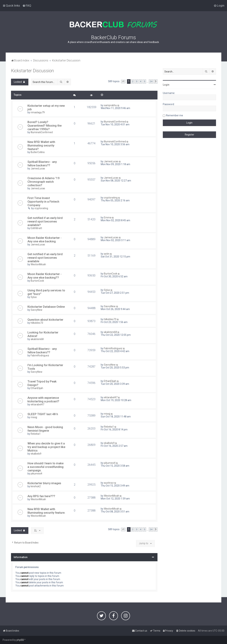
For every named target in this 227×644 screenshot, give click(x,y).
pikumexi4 (36, 474)
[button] (123, 81)
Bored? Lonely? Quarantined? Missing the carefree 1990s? (45, 126)
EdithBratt (36, 228)
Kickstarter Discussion (32, 71)
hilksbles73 (37, 323)
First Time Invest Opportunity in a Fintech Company (43, 202)
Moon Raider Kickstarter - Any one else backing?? (45, 276)
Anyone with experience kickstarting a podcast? (43, 400)
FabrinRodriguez (40, 355)
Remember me (175, 115)
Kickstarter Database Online (46, 307)
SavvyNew (37, 310)
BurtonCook (37, 281)
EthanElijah (37, 388)
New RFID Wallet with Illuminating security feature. (46, 511)
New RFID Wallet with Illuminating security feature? (41, 145)
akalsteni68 (37, 339)
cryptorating (41, 208)
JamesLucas (38, 169)
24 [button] (151, 81)
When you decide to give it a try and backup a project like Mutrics (46, 447)
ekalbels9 (36, 454)
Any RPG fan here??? (41, 496)
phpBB (20, 640)
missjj (34, 417)
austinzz (109, 483)
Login (166, 85)
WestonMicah (38, 264)
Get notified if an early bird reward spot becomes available (45, 258)
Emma (108, 218)
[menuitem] (27, 6)
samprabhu (110, 105)
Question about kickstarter (45, 320)
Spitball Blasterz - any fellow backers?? (42, 164)
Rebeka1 (36, 434)
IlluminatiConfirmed (42, 132)
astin (107, 254)
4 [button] (141, 81)
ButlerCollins (38, 152)
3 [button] (137, 81)
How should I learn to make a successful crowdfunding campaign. (45, 467)
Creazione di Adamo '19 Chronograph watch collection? (44, 182)
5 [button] (144, 81)
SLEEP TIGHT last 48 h (43, 414)
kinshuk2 (36, 486)
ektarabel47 (37, 404)
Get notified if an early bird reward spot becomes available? (45, 221)
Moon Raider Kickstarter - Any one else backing (45, 240)
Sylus (34, 297)
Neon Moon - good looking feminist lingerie (45, 429)
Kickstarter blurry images (44, 483)
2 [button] (133, 81)
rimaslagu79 (38, 112)
